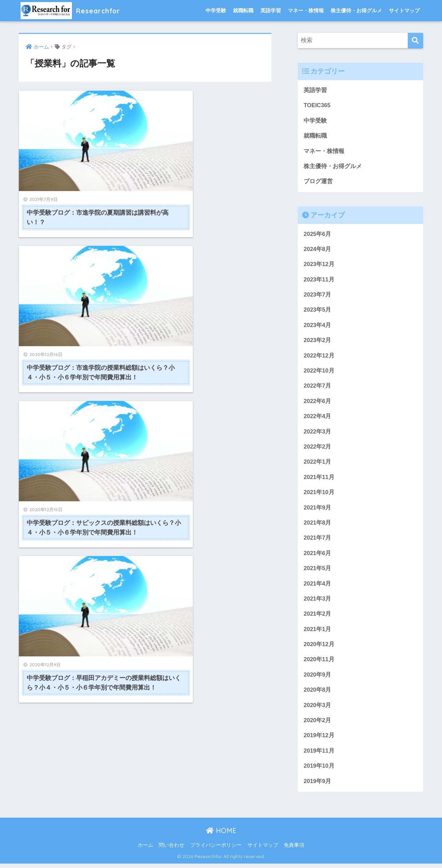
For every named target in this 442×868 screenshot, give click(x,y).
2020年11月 (319, 663)
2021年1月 (317, 633)
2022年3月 (317, 434)
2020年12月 (319, 648)
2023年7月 (317, 296)
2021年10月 (319, 495)
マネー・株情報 (306, 10)
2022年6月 (317, 403)
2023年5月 (317, 311)
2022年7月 (317, 388)
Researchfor (74, 10)
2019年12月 (319, 740)
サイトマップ (404, 10)
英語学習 (271, 10)
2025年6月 (317, 235)
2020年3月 (317, 709)
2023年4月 (317, 326)
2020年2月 (317, 724)
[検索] (415, 41)
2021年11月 (319, 480)
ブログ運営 (318, 182)
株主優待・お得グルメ (356, 10)
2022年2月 (317, 449)
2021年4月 (317, 587)
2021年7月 (317, 541)
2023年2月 (317, 342)
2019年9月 (317, 786)
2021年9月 (317, 510)
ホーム (145, 850)
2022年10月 (319, 372)
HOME (221, 835)
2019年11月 (319, 755)
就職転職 (243, 10)
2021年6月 (317, 556)
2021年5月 (317, 571)
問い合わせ (171, 850)
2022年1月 (317, 464)
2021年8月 (317, 525)
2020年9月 (317, 678)
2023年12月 (319, 265)
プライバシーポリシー (216, 850)
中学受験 (216, 10)
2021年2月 (317, 617)
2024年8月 (317, 250)
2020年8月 (317, 694)
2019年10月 (319, 770)
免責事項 (294, 850)
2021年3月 (317, 602)
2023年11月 (319, 281)
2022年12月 (319, 357)
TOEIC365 (317, 106)
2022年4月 (317, 418)
